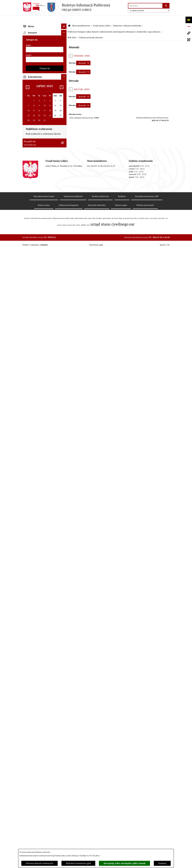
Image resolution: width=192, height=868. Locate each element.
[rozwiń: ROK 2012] (64, 285)
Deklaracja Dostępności (69, 824)
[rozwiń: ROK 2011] (64, 292)
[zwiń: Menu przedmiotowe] (64, 24)
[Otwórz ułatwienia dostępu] (189, 20)
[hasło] (45, 678)
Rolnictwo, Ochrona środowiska (127, 18)
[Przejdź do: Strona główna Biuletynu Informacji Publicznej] (69, 18)
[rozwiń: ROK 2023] (64, 189)
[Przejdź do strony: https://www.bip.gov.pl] (189, 26)
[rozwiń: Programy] (64, 601)
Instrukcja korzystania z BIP (147, 815)
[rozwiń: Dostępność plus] (64, 615)
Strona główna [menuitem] (31, 640)
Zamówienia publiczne (73, 815)
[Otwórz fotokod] (189, 40)
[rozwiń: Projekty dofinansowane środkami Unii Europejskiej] (64, 527)
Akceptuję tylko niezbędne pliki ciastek (124, 863)
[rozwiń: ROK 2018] (64, 225)
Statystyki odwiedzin (97, 824)
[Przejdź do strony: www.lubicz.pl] (189, 33)
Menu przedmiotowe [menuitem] (34, 24)
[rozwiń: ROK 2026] (64, 150)
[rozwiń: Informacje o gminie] (64, 31)
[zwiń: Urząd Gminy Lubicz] (64, 67)
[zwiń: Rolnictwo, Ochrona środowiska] (64, 106)
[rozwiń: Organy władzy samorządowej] (64, 39)
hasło (29, 674)
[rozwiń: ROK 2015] (64, 246)
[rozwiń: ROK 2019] (64, 217)
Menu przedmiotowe (81, 18)
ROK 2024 (72, 30)
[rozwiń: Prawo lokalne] (64, 60)
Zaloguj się (45, 687)
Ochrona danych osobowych (39, 863)
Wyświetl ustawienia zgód (78, 863)
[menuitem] (45, 31)
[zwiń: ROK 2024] (64, 164)
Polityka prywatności (145, 824)
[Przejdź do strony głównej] (66, 7)
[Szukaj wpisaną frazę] (166, 6)
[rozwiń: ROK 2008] (64, 313)
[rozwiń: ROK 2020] (64, 210)
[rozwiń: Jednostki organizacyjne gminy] (64, 548)
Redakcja (122, 815)
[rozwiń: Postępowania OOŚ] (64, 338)
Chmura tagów (121, 824)
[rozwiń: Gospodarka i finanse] (64, 499)
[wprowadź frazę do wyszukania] (145, 6)
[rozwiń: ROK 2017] (64, 232)
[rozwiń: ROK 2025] (64, 157)
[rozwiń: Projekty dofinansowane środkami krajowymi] (64, 537)
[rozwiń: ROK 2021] (64, 203)
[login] (45, 668)
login (28, 664)
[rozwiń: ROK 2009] (64, 306)
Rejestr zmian (44, 824)
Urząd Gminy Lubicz (102, 18)
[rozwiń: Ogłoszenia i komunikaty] (64, 562)
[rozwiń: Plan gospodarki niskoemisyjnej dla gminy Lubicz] (64, 345)
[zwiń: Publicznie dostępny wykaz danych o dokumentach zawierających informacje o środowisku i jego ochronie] (64, 127)
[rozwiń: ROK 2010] (64, 299)
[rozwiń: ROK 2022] (64, 196)
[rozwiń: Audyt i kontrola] (64, 569)
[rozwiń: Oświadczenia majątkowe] (64, 576)
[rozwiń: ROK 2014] (64, 253)
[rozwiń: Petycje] (64, 446)
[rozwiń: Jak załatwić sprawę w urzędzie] (64, 453)
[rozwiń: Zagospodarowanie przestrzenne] (64, 95)
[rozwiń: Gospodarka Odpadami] (64, 88)
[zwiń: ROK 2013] (64, 260)
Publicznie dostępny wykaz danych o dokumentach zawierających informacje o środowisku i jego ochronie (114, 24)
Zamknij (162, 863)
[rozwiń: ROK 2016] (64, 239)
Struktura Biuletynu (100, 815)
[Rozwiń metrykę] (83, 56)
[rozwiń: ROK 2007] (64, 320)
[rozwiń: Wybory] (64, 53)
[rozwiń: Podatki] (64, 386)
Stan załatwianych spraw (44, 815)
